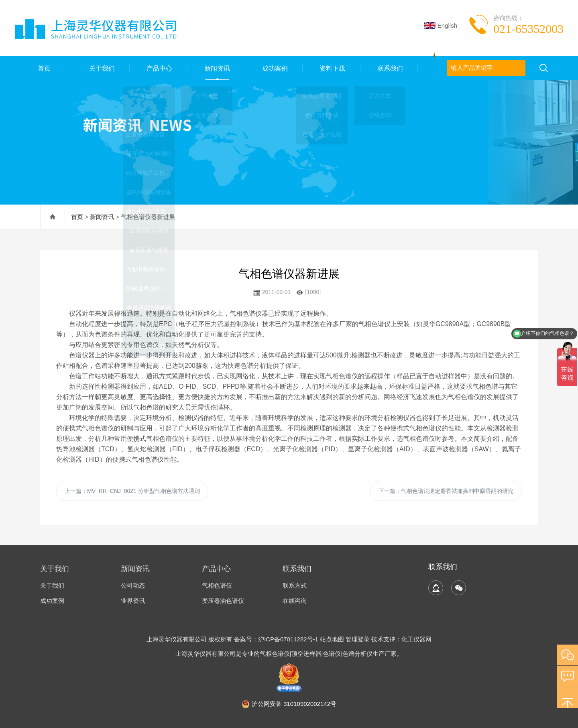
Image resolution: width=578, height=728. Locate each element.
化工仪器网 (416, 639)
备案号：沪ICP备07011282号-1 (277, 639)
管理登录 (358, 639)
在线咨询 (295, 601)
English (441, 25)
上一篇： (132, 491)
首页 (43, 68)
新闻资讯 (216, 68)
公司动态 (133, 585)
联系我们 (389, 68)
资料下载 (332, 68)
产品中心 (159, 68)
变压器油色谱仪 (223, 601)
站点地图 (332, 639)
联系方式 (295, 585)
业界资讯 (133, 601)
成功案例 (274, 68)
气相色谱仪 (217, 585)
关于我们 (101, 68)
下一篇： (446, 491)
